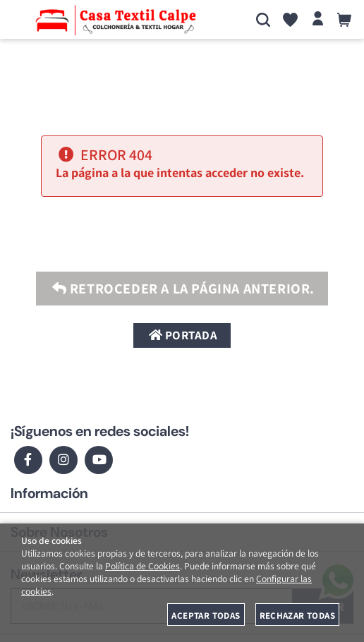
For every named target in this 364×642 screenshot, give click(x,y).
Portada (182, 335)
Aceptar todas (206, 616)
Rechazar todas (297, 616)
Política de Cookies (142, 566)
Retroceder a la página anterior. (182, 289)
